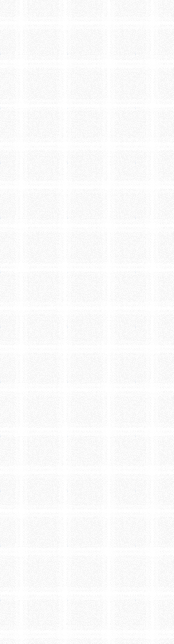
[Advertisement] (87, 54)
